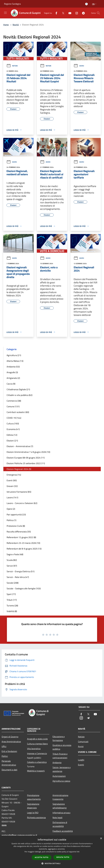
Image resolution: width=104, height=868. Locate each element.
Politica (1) (11, 520)
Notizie (12, 66)
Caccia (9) (11, 384)
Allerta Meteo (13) (15, 361)
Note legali (57, 817)
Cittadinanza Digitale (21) (18, 389)
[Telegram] (82, 13)
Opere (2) (11, 509)
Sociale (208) (13, 583)
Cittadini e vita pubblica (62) (19, 395)
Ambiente (57, 762)
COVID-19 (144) (14, 418)
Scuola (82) (12, 560)
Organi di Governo (10, 737)
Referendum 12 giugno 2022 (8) (21, 537)
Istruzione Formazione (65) (19, 492)
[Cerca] (98, 13)
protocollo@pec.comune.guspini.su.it (19, 835)
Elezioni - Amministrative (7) (20, 446)
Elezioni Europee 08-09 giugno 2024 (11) (26, 458)
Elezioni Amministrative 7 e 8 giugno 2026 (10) (28, 452)
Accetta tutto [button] (42, 857)
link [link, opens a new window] (78, 852)
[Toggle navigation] (5, 13)
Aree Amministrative (11, 742)
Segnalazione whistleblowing (60, 806)
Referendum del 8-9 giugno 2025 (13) (24, 549)
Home (6, 25)
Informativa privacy (61, 813)
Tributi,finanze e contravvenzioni (60, 756)
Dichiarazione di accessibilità (60, 824)
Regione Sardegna (12, 4)
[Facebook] (55, 13)
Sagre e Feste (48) (15, 554)
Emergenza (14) (14, 475)
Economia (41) (13, 429)
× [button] (101, 839)
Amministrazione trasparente (60, 797)
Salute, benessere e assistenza (62, 769)
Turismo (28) (12, 606)
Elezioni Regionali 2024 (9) (19, 469)
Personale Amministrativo (9, 763)
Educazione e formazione (59, 738)
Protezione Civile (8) (16, 526)
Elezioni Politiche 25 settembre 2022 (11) (26, 463)
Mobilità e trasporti (36, 771)
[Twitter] (62, 13)
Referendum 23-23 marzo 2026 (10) (23, 543)
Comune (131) (13, 406)
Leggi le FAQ (33, 813)
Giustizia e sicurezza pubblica (62, 747)
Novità (16, 25)
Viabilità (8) (12, 611)
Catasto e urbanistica (37, 762)
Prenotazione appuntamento (34, 797)
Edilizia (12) (12, 435)
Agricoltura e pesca (61, 781)
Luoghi (81, 760)
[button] (52, 863)
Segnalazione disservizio (33, 806)
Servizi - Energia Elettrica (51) (21, 571)
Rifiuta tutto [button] (63, 857)
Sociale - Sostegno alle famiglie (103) (24, 588)
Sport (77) (11, 594)
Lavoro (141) (12, 497)
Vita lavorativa (34, 749)
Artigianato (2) (13, 378)
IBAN (4, 825)
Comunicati (83, 742)
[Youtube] (69, 13)
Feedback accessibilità (63, 831)
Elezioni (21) (12, 441)
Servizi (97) (12, 566)
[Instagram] (76, 13)
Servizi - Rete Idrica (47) (18, 577)
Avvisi (79, 66)
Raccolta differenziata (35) (19, 532)
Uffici (4, 746)
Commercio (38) (14, 401)
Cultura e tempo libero (37, 744)
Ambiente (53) (13, 367)
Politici (5, 756)
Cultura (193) (13, 424)
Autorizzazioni (59, 776)
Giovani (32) (12, 486)
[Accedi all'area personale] (86, 4)
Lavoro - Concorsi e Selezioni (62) (22, 503)
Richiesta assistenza (36, 817)
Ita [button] (95, 4)
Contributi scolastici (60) (18, 412)
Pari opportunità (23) (16, 515)
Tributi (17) (12, 600)
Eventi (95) (12, 480)
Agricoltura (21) (14, 355)
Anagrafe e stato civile (37, 739)
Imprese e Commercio (37, 753)
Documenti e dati (9, 770)
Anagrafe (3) (12, 372)
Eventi (81, 765)
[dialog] (52, 852)
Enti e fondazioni (9, 751)
